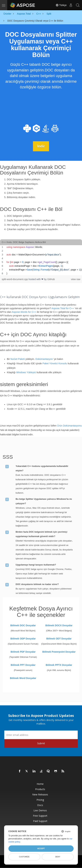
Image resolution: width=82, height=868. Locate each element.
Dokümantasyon (44, 359)
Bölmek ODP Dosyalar (23, 639)
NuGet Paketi (18, 359)
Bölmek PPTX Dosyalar (59, 665)
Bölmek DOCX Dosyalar (59, 625)
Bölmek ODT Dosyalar (59, 639)
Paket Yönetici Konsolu (55, 363)
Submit (41, 743)
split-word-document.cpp (15, 279)
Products (40, 789)
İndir (41, 146)
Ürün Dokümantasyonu (69, 426)
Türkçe (61, 5)
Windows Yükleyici (26, 372)
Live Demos (40, 810)
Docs (40, 805)
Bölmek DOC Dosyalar (23, 625)
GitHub (51, 279)
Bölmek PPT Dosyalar (23, 665)
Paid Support (40, 821)
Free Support (40, 816)
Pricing (40, 800)
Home (40, 784)
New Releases (40, 794)
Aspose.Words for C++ (24, 312)
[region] (41, 260)
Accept (41, 848)
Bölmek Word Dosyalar (23, 678)
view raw (76, 279)
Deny (58, 857)
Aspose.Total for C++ (63, 308)
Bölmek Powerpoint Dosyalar (59, 652)
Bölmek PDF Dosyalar (23, 652)
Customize (24, 857)
